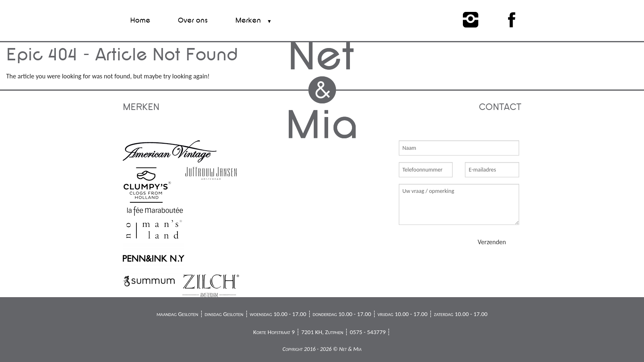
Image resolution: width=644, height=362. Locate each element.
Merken (248, 20)
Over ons (193, 20)
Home (140, 20)
